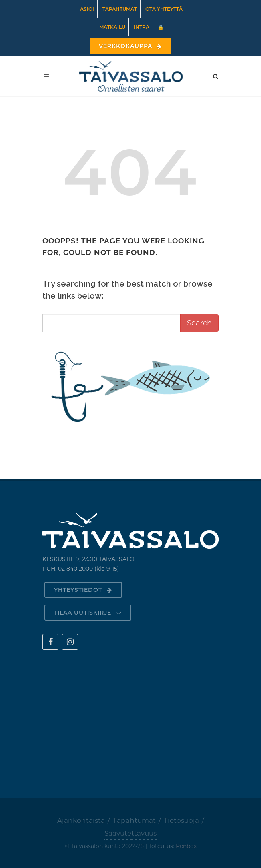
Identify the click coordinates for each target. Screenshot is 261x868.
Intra (142, 27)
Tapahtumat (120, 9)
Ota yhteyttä (164, 9)
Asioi (87, 9)
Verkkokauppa (131, 46)
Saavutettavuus (130, 833)
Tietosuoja (181, 820)
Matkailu (112, 27)
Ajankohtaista (81, 820)
